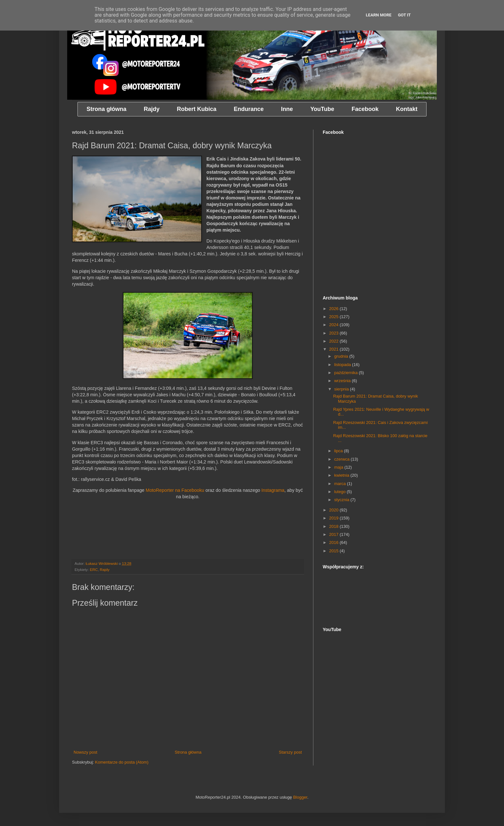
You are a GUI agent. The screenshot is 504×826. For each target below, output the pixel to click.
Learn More (379, 15)
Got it (404, 15)
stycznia (342, 500)
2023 (334, 333)
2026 (334, 309)
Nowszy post (85, 752)
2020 (334, 510)
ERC (94, 569)
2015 (334, 551)
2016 (334, 542)
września (343, 381)
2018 (334, 526)
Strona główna (188, 752)
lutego (341, 492)
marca (341, 484)
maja (339, 467)
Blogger (300, 797)
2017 (334, 534)
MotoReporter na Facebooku (175, 490)
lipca (339, 451)
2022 (334, 341)
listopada (343, 365)
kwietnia (342, 475)
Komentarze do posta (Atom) (122, 762)
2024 (334, 325)
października (347, 373)
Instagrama (273, 490)
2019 (334, 518)
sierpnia (342, 389)
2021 (334, 349)
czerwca (342, 459)
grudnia (342, 356)
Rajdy (105, 569)
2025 (334, 317)
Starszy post (290, 752)
